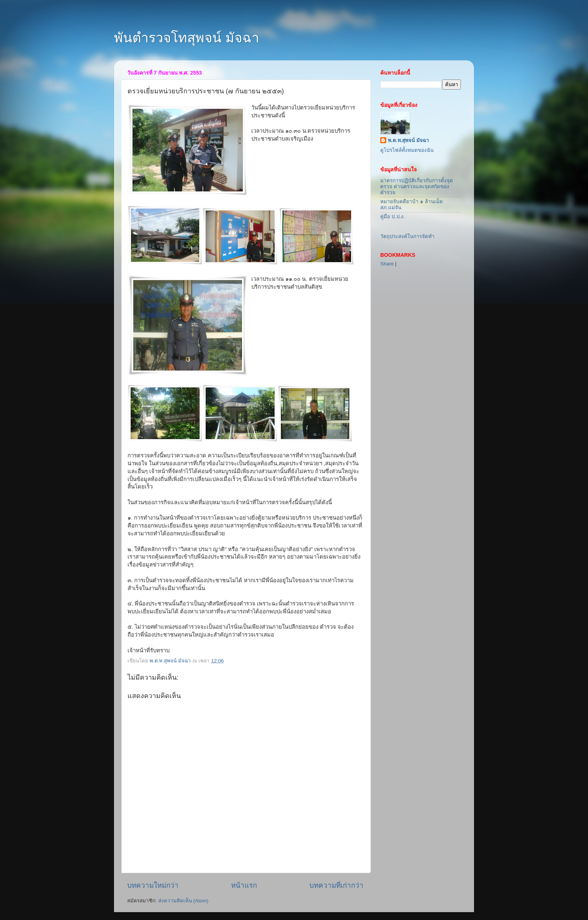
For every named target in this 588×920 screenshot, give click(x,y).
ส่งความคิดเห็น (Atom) (183, 901)
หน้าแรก (244, 885)
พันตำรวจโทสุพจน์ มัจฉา (187, 38)
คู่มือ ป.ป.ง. (393, 217)
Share (387, 264)
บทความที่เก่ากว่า (336, 885)
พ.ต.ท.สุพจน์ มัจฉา (408, 140)
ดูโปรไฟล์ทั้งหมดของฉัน (407, 150)
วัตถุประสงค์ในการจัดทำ (407, 236)
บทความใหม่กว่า (153, 885)
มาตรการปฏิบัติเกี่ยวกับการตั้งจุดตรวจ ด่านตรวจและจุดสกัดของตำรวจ (417, 187)
